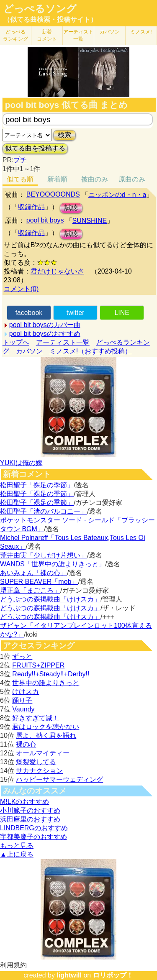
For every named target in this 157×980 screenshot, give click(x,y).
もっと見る (17, 846)
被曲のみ (95, 179)
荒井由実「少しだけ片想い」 (44, 555)
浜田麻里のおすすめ (30, 819)
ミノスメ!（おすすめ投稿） (90, 351)
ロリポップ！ (113, 975)
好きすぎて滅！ (36, 718)
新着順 (57, 179)
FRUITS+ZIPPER (38, 665)
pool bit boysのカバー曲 (45, 325)
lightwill (69, 975)
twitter (76, 313)
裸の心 (26, 744)
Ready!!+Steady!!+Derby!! (51, 674)
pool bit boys (45, 220)
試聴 (71, 208)
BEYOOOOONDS (53, 194)
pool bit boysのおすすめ (45, 334)
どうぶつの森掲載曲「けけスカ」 (50, 599)
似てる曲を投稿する (35, 148)
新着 (47, 35)
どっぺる (15, 35)
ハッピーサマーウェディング (59, 779)
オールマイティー (43, 753)
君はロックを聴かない (46, 727)
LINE (122, 313)
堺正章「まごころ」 (30, 590)
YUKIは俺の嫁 (21, 463)
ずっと (22, 656)
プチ (20, 160)
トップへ (16, 342)
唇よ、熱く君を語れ (46, 736)
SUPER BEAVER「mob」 (39, 582)
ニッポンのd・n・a (117, 195)
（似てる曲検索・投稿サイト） (50, 19)
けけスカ (26, 692)
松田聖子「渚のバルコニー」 (44, 511)
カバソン (110, 32)
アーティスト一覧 (63, 342)
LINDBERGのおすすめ (34, 828)
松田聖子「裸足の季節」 (37, 485)
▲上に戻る (17, 854)
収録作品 (31, 207)
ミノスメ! (141, 32)
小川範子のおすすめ (30, 810)
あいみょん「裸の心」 (33, 573)
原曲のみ (132, 179)
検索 (64, 135)
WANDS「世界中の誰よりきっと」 (53, 564)
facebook (29, 313)
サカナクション (39, 771)
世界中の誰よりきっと (46, 683)
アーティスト (78, 35)
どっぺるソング (40, 9)
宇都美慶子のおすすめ (33, 837)
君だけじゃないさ (57, 271)
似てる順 (20, 179)
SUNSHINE (90, 221)
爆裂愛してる (36, 762)
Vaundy (23, 709)
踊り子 (22, 700)
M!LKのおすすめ (24, 802)
